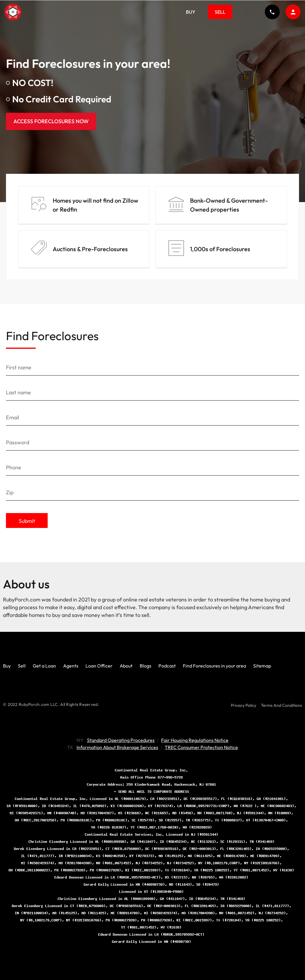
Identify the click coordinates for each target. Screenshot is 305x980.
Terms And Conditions (281, 705)
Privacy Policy (243, 705)
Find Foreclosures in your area (214, 666)
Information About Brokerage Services (117, 747)
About (126, 666)
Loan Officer (99, 666)
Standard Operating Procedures (121, 740)
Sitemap (262, 666)
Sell (220, 12)
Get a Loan (44, 666)
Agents (71, 666)
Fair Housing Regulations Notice (195, 740)
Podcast (167, 666)
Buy (191, 12)
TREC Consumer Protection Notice (201, 747)
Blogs (146, 666)
